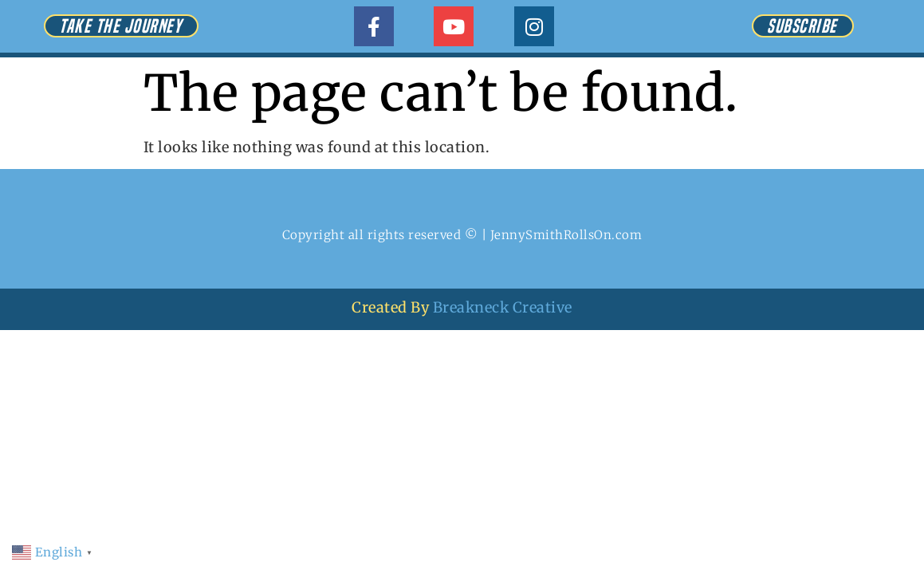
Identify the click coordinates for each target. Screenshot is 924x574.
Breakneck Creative (503, 307)
